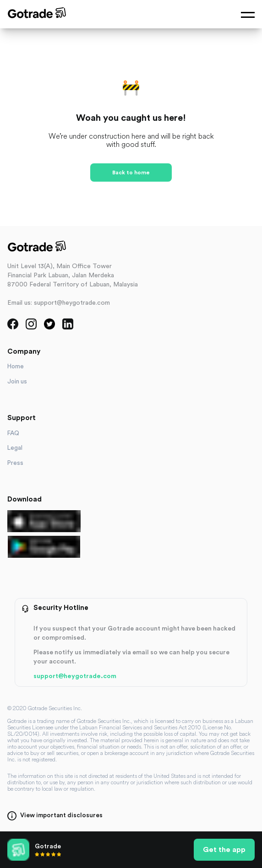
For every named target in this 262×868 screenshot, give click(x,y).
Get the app (224, 850)
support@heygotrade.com (75, 676)
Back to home (131, 173)
